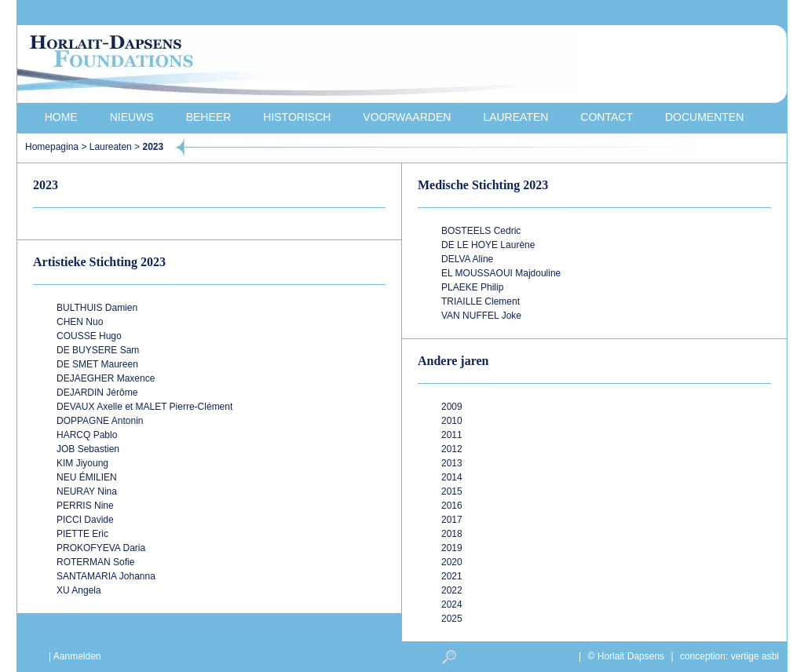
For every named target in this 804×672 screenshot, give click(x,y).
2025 (452, 619)
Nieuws (132, 117)
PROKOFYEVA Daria (101, 548)
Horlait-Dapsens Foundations (299, 66)
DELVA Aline (467, 259)
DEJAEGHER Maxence (106, 378)
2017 (452, 520)
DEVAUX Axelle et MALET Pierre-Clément (144, 407)
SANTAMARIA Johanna (106, 576)
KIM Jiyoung (82, 463)
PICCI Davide (85, 520)
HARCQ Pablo (87, 435)
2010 (452, 421)
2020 (452, 562)
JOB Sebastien (88, 449)
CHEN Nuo (80, 322)
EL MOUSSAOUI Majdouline (501, 273)
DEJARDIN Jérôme (97, 393)
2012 (452, 449)
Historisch (297, 117)
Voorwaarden (407, 117)
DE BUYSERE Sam (98, 350)
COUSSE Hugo (89, 336)
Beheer (209, 117)
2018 (452, 534)
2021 (452, 576)
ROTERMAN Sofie (95, 562)
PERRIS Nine (85, 506)
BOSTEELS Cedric (481, 231)
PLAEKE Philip (472, 287)
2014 (452, 477)
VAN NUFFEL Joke (481, 316)
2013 (452, 463)
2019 (452, 548)
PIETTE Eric (82, 534)
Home (61, 117)
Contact (607, 117)
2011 (452, 435)
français (688, 13)
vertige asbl (755, 656)
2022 (452, 590)
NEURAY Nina (87, 491)
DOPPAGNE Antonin (100, 421)
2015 (452, 491)
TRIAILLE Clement (481, 301)
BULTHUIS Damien (97, 308)
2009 (452, 407)
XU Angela (79, 590)
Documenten (704, 117)
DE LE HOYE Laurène (488, 245)
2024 (452, 604)
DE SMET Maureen (97, 364)
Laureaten (515, 117)
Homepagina (52, 147)
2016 (452, 506)
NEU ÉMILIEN (87, 477)
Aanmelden (77, 656)
